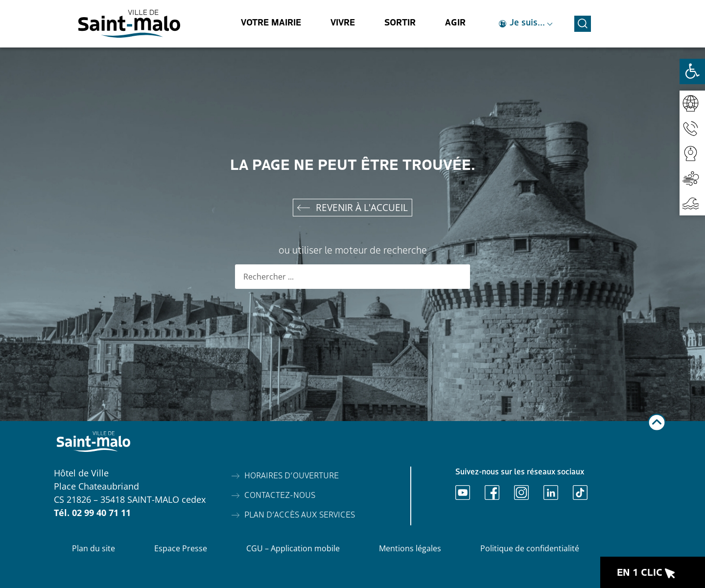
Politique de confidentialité (530, 548)
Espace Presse (181, 548)
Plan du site (94, 548)
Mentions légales (410, 548)
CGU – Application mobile (293, 548)
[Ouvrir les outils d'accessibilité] (692, 71)
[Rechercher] (458, 277)
